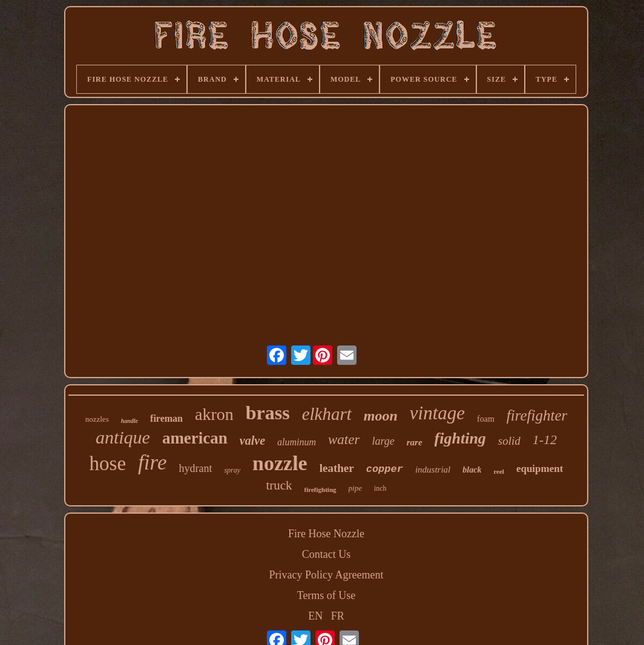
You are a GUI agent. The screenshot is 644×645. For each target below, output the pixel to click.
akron (214, 414)
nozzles (97, 419)
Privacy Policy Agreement (327, 575)
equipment (540, 469)
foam (486, 419)
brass (268, 413)
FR (338, 616)
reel (499, 471)
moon (381, 416)
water (344, 440)
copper (385, 469)
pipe (355, 488)
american (195, 438)
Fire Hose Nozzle (326, 534)
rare (415, 442)
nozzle (280, 463)
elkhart (327, 414)
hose (108, 463)
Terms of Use (327, 595)
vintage (437, 413)
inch (380, 488)
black (472, 470)
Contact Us (327, 554)
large (383, 441)
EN (315, 616)
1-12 (545, 440)
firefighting (320, 489)
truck (279, 485)
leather (337, 468)
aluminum (297, 442)
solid (509, 441)
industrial (433, 470)
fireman (166, 418)
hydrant (195, 468)
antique (123, 437)
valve (252, 440)
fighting (460, 438)
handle (130, 421)
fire (152, 463)
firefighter (537, 415)
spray (232, 470)
